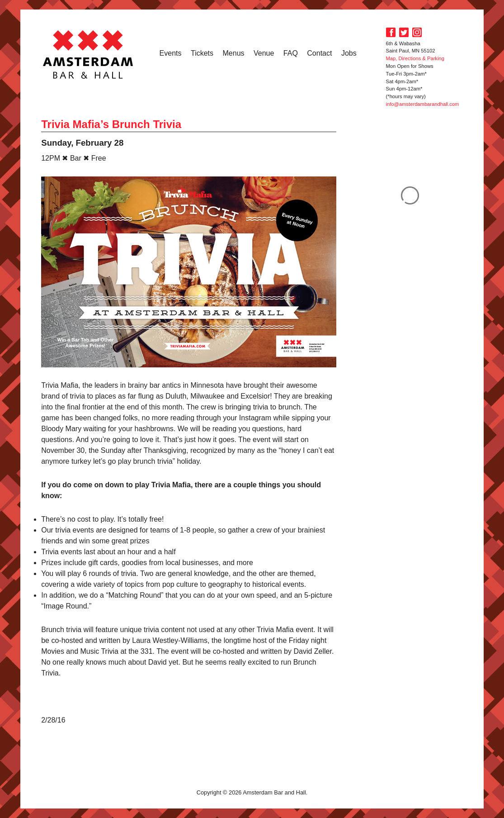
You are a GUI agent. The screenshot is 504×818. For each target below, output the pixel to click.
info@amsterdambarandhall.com (423, 104)
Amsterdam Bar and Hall (88, 54)
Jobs (349, 53)
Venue (264, 53)
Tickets (202, 53)
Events (171, 53)
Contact (319, 53)
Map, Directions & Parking (415, 58)
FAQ (291, 53)
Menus (234, 53)
